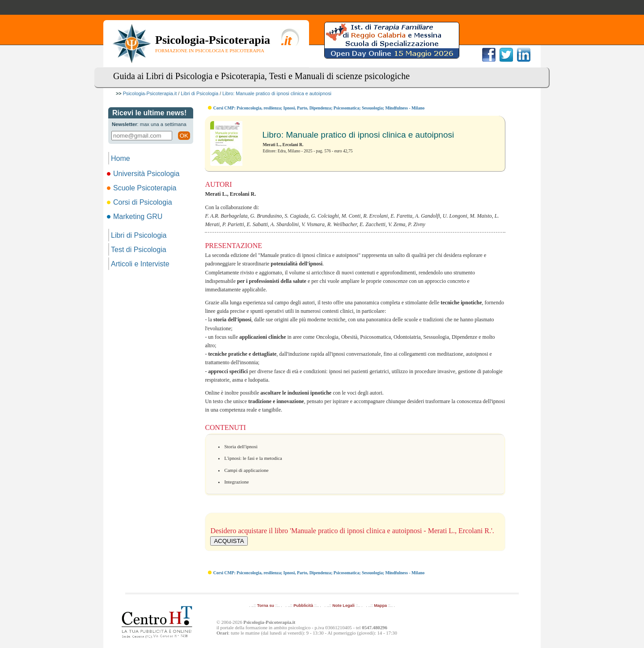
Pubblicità (303, 606)
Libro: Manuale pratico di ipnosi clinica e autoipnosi (277, 93)
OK (184, 136)
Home (121, 158)
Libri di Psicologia (199, 93)
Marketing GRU (135, 217)
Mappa (380, 606)
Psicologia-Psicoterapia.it (150, 93)
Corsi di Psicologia (140, 202)
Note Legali (343, 606)
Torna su (266, 606)
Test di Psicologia (139, 250)
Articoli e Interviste (140, 264)
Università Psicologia (144, 174)
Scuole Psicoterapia (142, 188)
